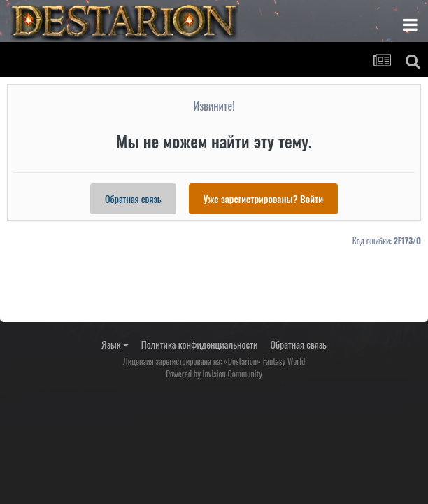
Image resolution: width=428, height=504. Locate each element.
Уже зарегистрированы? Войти (263, 198)
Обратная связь (133, 198)
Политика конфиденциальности (200, 344)
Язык (115, 344)
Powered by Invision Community (214, 373)
